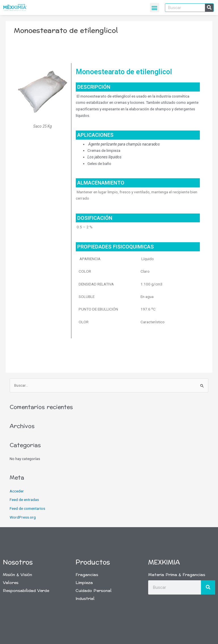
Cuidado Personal (94, 591)
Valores (11, 583)
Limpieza (84, 583)
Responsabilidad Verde (26, 591)
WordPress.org (23, 517)
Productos (93, 562)
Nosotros (18, 562)
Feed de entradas (24, 500)
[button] (155, 8)
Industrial (85, 599)
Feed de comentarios (27, 508)
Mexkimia (164, 562)
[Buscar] (209, 8)
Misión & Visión (17, 575)
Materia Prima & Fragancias (177, 575)
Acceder (17, 491)
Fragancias (87, 575)
